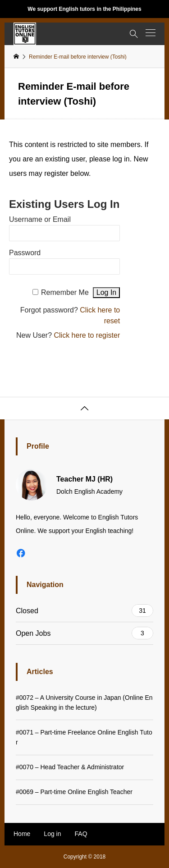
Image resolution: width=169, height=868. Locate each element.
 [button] (85, 409)
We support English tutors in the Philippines (84, 9)
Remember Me (65, 292)
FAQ (81, 834)
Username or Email (40, 219)
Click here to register (87, 335)
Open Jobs (84, 633)
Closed (84, 611)
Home (22, 834)
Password (25, 253)
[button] (151, 33)
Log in (52, 834)
